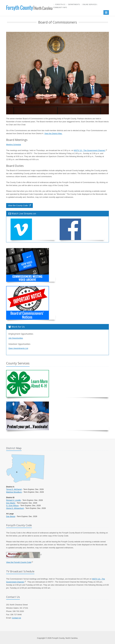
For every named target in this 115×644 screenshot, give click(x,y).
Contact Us (16, 618)
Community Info (60, 7)
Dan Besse (11, 516)
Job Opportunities (16, 338)
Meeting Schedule (14, 145)
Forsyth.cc (60, 4)
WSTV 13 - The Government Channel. (90, 150)
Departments (74, 4)
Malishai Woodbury (14, 492)
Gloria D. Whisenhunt (15, 508)
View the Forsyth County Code (19, 562)
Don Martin (11, 503)
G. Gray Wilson (12, 505)
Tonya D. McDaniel (14, 489)
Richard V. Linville (13, 500)
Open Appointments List (18, 348)
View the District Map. (53, 133)
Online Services (90, 4)
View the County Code (19, 205)
